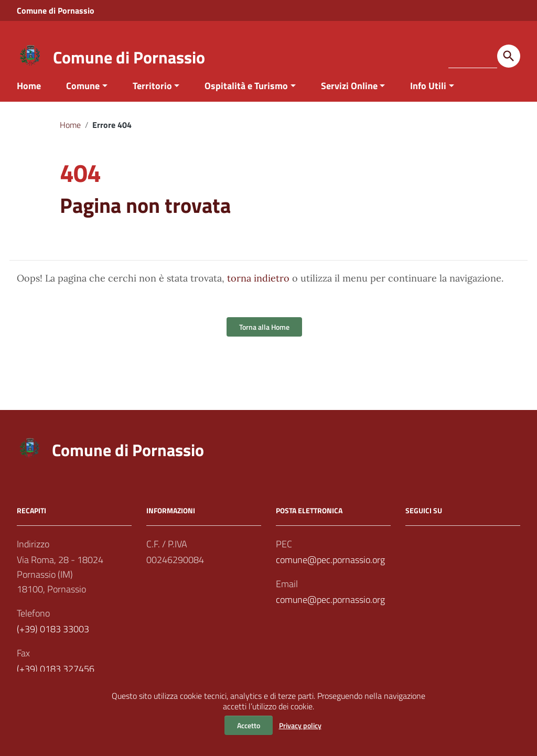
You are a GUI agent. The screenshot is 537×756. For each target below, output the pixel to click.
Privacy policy (300, 725)
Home (29, 101)
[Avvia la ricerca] (509, 56)
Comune (83, 101)
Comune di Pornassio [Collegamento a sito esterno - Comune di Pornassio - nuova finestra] (56, 10)
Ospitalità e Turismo (246, 101)
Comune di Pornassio (129, 57)
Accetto (249, 725)
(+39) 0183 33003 (53, 645)
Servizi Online (349, 101)
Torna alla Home (264, 343)
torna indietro (258, 294)
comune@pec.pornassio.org (330, 576)
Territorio (152, 101)
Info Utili (428, 101)
